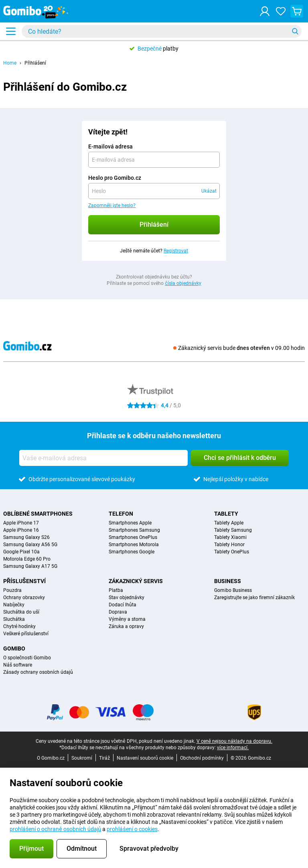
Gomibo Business (233, 590)
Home (10, 63)
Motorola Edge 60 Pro (27, 559)
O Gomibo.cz (51, 758)
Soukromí (82, 758)
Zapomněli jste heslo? (112, 205)
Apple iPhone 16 (21, 530)
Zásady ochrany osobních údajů (38, 672)
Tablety (226, 514)
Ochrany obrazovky (24, 598)
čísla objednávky (183, 283)
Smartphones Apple (130, 523)
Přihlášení (35, 63)
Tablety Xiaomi (230, 537)
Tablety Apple (229, 523)
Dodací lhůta (123, 605)
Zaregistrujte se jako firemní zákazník (254, 598)
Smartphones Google (132, 552)
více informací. (233, 748)
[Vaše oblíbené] (281, 11)
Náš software (18, 665)
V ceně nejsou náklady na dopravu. (234, 741)
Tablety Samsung (233, 530)
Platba (116, 590)
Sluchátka (14, 619)
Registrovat (176, 251)
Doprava (118, 612)
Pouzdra (12, 590)
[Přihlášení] (265, 11)
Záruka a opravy (126, 626)
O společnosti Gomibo (27, 658)
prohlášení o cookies (132, 829)
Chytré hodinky (19, 626)
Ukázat (209, 191)
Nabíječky (14, 605)
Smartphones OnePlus (133, 537)
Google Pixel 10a (21, 552)
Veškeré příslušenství (26, 634)
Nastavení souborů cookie (145, 758)
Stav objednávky (127, 598)
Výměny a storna (127, 619)
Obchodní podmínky (202, 758)
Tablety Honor (229, 545)
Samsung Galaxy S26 (26, 537)
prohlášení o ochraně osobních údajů (55, 829)
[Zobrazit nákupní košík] (297, 11)
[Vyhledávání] (295, 31)
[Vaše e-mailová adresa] (103, 458)
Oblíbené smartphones (38, 514)
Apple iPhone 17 (21, 523)
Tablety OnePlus (232, 552)
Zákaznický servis (136, 581)
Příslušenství (24, 581)
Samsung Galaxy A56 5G (30, 545)
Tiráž (104, 758)
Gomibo (14, 648)
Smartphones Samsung (134, 530)
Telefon (121, 514)
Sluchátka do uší (21, 612)
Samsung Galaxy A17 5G (30, 566)
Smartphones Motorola (134, 545)
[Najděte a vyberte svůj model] (162, 31)
